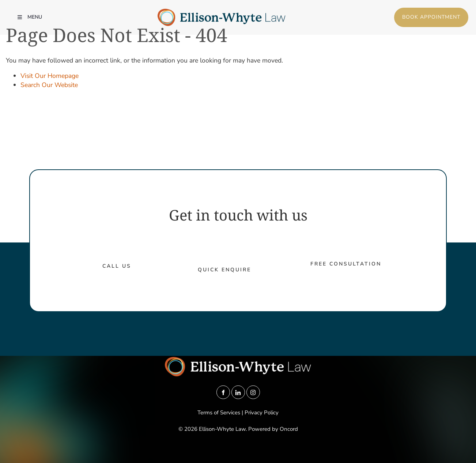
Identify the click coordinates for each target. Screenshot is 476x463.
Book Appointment (419, 12)
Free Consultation (346, 264)
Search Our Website (49, 85)
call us (117, 266)
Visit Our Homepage (50, 76)
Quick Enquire (224, 270)
